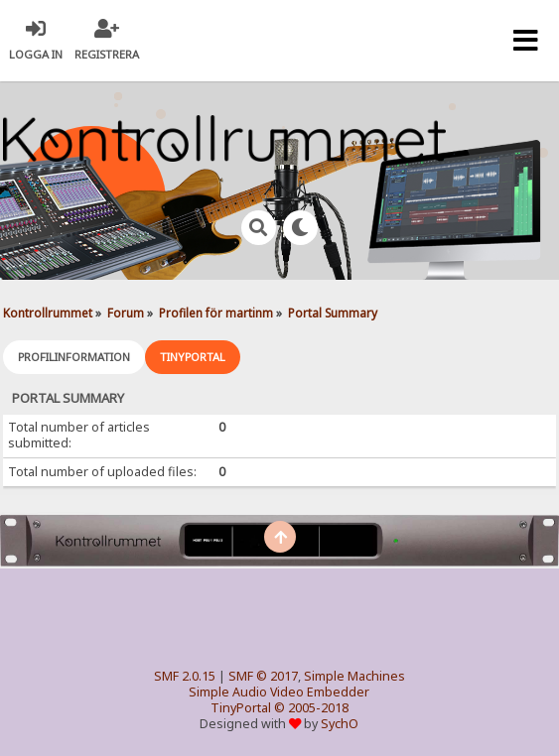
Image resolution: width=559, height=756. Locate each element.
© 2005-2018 (311, 708)
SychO (340, 724)
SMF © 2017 (263, 676)
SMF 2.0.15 (185, 676)
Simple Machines (354, 676)
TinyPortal (241, 708)
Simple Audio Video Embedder (279, 692)
